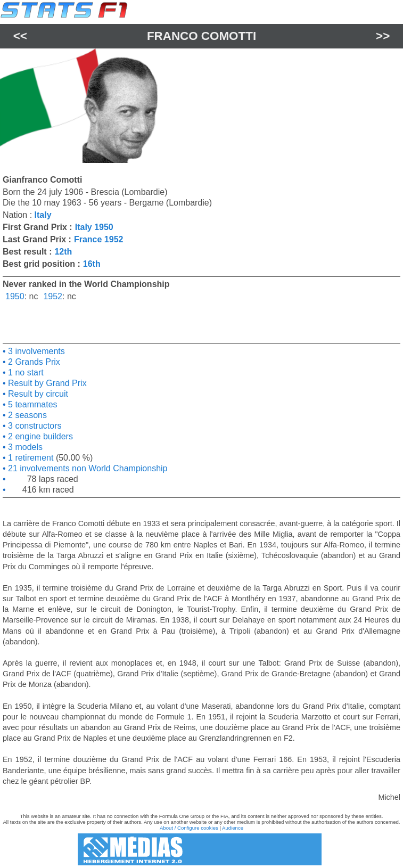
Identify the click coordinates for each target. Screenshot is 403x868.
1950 (15, 296)
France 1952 (99, 239)
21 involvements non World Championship (87, 468)
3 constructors (34, 426)
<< (20, 36)
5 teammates (32, 404)
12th (63, 252)
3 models (24, 447)
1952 (53, 296)
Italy (43, 215)
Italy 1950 (94, 227)
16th (92, 264)
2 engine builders (39, 436)
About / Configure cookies (189, 828)
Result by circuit (37, 394)
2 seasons (26, 415)
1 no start (25, 372)
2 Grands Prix (33, 362)
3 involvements (35, 351)
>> (383, 36)
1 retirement (30, 458)
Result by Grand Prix (46, 383)
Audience (233, 828)
